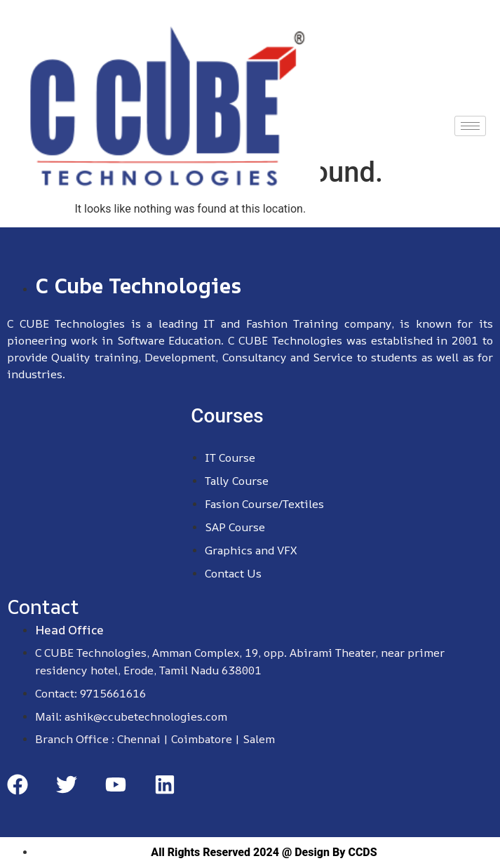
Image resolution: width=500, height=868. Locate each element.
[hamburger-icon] (470, 126)
